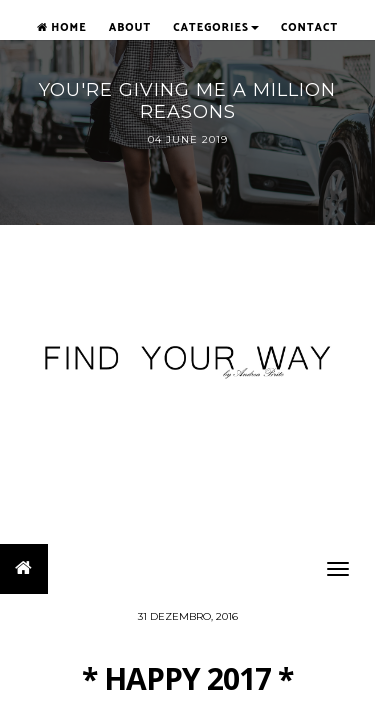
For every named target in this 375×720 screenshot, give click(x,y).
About (130, 28)
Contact (309, 28)
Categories (216, 28)
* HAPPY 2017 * (187, 678)
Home (62, 28)
